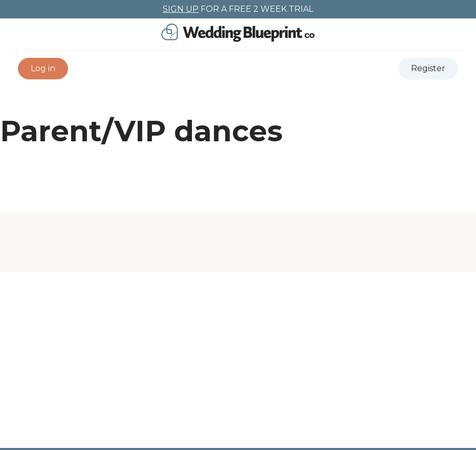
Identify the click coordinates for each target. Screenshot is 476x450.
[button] (43, 69)
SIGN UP (181, 9)
